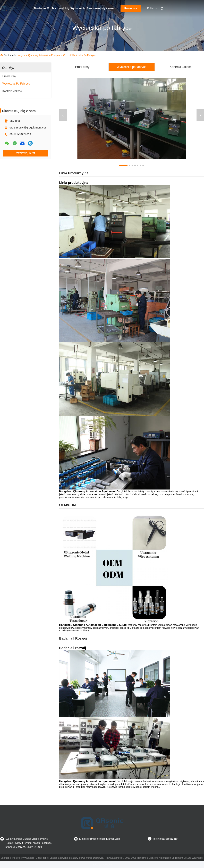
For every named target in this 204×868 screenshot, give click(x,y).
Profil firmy (82, 67)
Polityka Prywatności (23, 858)
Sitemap (5, 858)
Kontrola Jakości (181, 67)
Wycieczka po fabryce (132, 67)
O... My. (52, 8)
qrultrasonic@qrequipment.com (28, 128)
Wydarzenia (78, 8)
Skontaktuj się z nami (101, 8)
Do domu (40, 8)
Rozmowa (131, 8)
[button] (123, 165)
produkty (63, 8)
